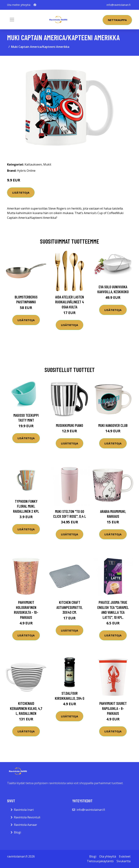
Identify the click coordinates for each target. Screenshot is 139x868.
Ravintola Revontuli (27, 817)
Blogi (17, 832)
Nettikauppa (117, 20)
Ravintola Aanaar (26, 825)
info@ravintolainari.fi (119, 5)
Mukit (47, 164)
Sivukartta (124, 861)
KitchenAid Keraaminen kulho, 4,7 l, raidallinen (26, 708)
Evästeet (125, 856)
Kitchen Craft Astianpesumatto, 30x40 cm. (69, 607)
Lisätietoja (21, 193)
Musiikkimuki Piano (69, 425)
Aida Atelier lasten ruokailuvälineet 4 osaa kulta (70, 302)
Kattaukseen (33, 164)
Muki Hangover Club (113, 425)
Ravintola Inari (24, 810)
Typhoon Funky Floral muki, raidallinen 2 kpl (26, 506)
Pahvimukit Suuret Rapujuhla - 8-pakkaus (113, 708)
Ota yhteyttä (108, 856)
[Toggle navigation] (12, 20)
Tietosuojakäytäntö (100, 861)
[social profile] (35, 5)
